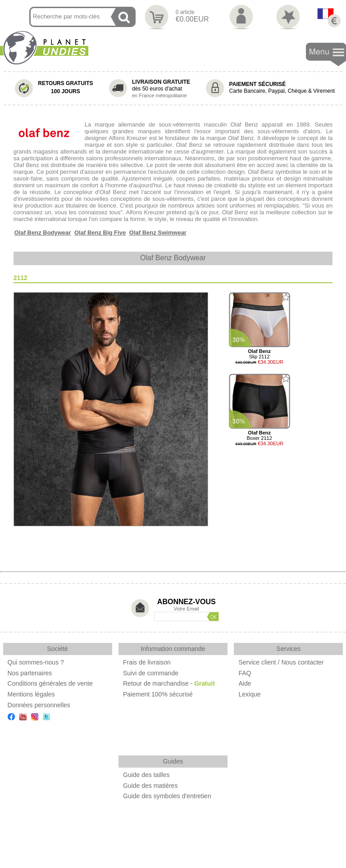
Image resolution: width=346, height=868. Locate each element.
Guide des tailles (146, 775)
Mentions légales (31, 694)
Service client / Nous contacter (281, 662)
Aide (245, 683)
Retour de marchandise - (169, 683)
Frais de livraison (147, 662)
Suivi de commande (151, 673)
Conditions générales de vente (50, 683)
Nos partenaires (30, 673)
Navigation (326, 55)
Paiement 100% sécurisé (158, 694)
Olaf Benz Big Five (100, 233)
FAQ (245, 673)
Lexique (249, 694)
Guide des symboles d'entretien (167, 796)
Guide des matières (150, 786)
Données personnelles (39, 705)
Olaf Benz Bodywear (43, 233)
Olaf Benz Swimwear (158, 233)
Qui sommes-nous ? (36, 662)
